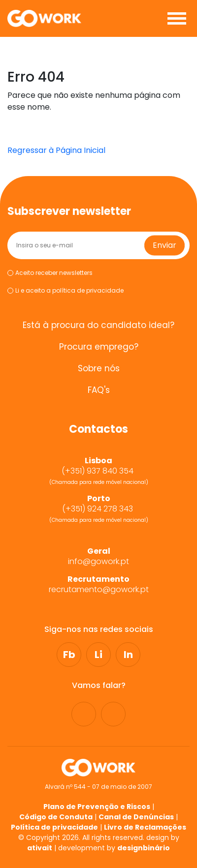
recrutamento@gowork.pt (99, 590)
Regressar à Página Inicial (56, 150)
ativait (40, 848)
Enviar (164, 245)
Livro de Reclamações (145, 827)
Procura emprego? (99, 347)
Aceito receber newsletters (50, 273)
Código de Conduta (56, 817)
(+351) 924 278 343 (98, 509)
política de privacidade (88, 291)
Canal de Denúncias (136, 817)
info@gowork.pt (98, 562)
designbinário (144, 848)
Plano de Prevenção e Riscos (97, 807)
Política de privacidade (54, 827)
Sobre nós (99, 369)
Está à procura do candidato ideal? (98, 325)
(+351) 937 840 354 (98, 471)
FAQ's (99, 390)
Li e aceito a (66, 291)
